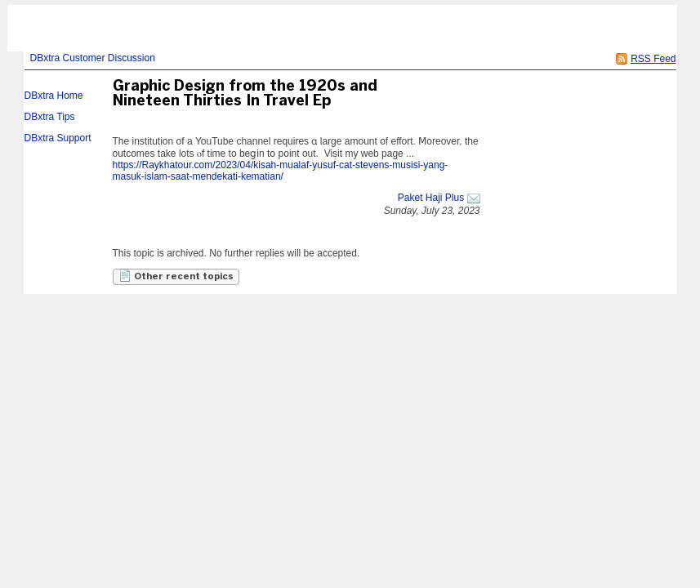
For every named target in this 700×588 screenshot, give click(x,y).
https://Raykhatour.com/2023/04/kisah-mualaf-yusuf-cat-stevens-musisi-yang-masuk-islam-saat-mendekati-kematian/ (281, 171)
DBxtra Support (58, 138)
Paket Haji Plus (431, 198)
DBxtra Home (54, 96)
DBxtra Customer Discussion (93, 58)
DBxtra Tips (50, 117)
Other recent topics (176, 275)
